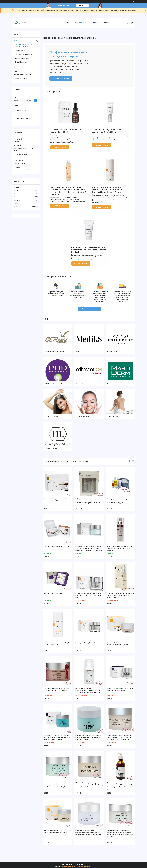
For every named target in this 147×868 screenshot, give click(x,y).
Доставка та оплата (89, 309)
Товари (16, 41)
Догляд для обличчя (83, 416)
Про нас (96, 23)
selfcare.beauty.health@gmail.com (24, 170)
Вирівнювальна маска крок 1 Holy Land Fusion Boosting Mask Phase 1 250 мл (57, 689)
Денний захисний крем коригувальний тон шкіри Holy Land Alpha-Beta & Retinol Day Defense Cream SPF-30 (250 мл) (120, 738)
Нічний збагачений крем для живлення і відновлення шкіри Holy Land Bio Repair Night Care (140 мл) (88, 738)
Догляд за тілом (113, 416)
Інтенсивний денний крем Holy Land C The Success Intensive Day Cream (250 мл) (57, 831)
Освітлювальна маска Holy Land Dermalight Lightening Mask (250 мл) (87, 642)
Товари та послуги (80, 23)
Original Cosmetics (21, 62)
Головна (67, 23)
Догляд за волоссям (51, 416)
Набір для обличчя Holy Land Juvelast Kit (57, 546)
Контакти (106, 23)
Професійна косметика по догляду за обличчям (23, 46)
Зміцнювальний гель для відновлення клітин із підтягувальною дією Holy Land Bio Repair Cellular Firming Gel (57, 738)
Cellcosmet (79, 384)
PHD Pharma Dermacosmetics (54, 384)
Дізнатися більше (60, 147)
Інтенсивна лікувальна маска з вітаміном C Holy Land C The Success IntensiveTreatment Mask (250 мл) (120, 643)
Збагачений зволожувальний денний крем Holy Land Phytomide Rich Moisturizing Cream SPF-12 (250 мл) (89, 785)
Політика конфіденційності (84, 866)
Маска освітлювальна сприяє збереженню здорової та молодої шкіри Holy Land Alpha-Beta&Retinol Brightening (88, 832)
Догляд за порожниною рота (24, 54)
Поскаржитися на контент (69, 866)
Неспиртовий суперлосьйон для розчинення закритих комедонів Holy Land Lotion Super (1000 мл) (58, 643)
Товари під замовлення (23, 58)
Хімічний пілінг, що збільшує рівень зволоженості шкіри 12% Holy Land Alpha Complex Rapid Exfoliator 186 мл (120, 785)
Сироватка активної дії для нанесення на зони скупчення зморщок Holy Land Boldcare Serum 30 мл (120, 596)
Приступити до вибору (61, 78)
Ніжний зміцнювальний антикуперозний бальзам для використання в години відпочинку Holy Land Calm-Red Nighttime (89, 548)
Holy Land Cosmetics (51, 449)
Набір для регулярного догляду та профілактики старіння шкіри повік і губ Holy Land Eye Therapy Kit (120, 501)
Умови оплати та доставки (22, 75)
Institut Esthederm (113, 351)
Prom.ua (83, 864)
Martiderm (111, 384)
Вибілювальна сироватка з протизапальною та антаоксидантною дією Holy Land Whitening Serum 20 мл (88, 690)
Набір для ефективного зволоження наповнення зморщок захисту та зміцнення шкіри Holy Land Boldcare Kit (88, 501)
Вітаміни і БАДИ (20, 50)
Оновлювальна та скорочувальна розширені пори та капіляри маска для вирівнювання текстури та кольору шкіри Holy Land (120, 833)
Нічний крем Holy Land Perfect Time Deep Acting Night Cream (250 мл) (120, 689)
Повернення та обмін (20, 79)
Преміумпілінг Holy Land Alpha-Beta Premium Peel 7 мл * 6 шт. (55, 500)
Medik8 (78, 351)
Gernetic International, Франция (54, 351)
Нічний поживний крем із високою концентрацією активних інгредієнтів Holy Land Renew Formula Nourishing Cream (58, 785)
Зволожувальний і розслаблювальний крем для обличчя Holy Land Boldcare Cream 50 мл (119, 548)
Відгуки (16, 71)
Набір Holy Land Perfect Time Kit (54, 594)
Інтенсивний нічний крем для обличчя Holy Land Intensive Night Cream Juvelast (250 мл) (89, 596)
